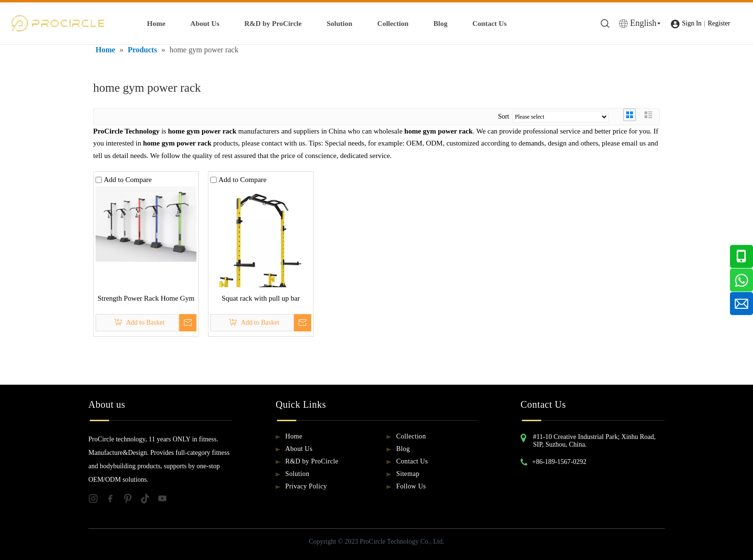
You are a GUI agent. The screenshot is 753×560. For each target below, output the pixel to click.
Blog (441, 24)
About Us (205, 24)
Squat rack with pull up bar (261, 298)
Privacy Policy (306, 486)
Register (719, 23)
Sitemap (408, 474)
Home (156, 24)
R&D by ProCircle (273, 24)
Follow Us (411, 486)
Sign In (692, 23)
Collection (393, 24)
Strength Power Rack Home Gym (146, 298)
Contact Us (490, 24)
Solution (339, 24)
